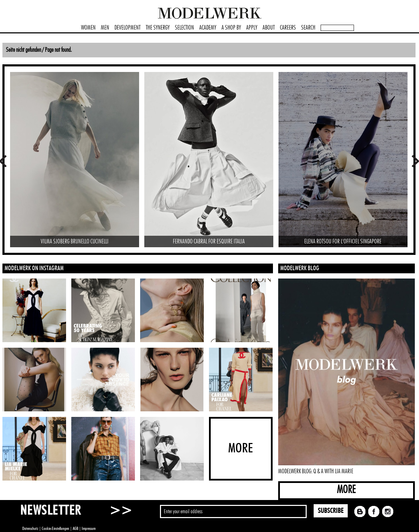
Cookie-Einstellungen (55, 529)
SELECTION (184, 28)
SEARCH (308, 28)
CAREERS (288, 28)
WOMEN (88, 28)
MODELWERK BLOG (300, 268)
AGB (75, 529)
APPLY (252, 28)
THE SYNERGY (158, 28)
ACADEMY (208, 28)
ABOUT (269, 28)
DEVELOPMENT (127, 28)
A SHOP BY (231, 28)
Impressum (89, 529)
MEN (105, 28)
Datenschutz (30, 529)
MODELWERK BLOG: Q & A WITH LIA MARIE (316, 471)
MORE (346, 490)
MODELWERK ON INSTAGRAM (34, 268)
